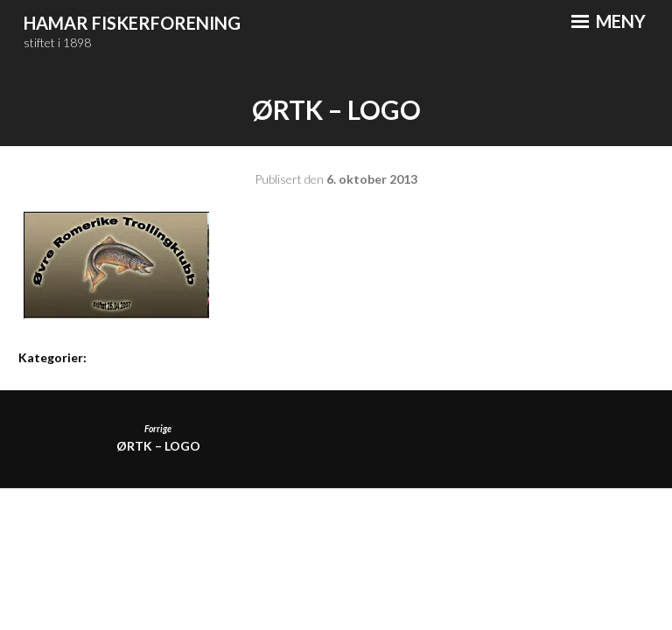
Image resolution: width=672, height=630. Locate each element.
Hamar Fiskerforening (132, 23)
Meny (609, 21)
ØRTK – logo (158, 438)
